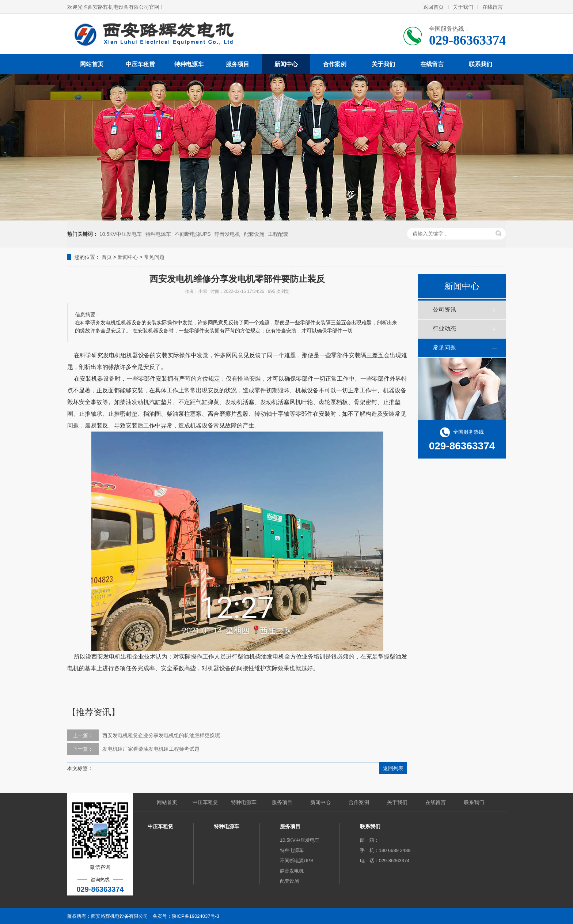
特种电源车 (189, 64)
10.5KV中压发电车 (121, 234)
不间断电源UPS (193, 234)
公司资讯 (444, 310)
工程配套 (278, 234)
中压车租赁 (140, 64)
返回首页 (433, 7)
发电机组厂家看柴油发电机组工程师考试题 (151, 749)
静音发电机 (227, 234)
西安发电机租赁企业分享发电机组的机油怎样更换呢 (161, 735)
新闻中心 (286, 64)
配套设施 (254, 234)
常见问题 (154, 257)
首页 (107, 257)
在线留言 (493, 7)
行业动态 (444, 329)
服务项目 (238, 64)
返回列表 (393, 768)
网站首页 (92, 64)
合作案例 (335, 64)
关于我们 (463, 7)
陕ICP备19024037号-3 (196, 916)
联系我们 (481, 64)
